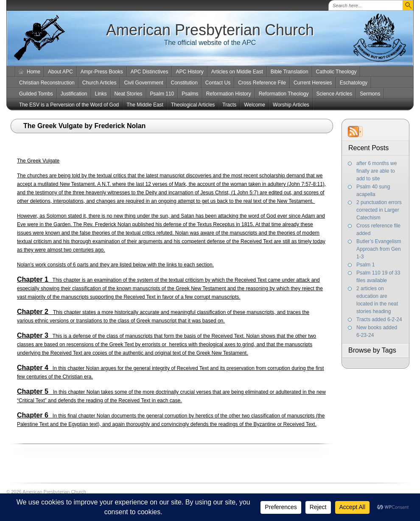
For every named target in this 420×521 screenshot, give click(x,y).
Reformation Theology (284, 94)
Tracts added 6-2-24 (379, 319)
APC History (189, 72)
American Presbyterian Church (210, 30)
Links (101, 94)
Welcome (255, 105)
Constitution (184, 83)
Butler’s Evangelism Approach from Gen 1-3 (379, 249)
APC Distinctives (150, 72)
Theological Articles (193, 105)
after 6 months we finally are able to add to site (377, 171)
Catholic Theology (336, 72)
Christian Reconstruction (47, 83)
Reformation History (229, 94)
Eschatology (354, 83)
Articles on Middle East (237, 72)
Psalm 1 (365, 265)
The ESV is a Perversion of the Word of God (69, 105)
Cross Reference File (262, 83)
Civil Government (143, 83)
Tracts (229, 105)
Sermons (370, 94)
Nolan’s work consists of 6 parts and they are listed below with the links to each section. (115, 265)
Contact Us (218, 83)
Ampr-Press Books (102, 72)
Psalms (190, 94)
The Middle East (145, 105)
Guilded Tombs (36, 94)
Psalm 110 (162, 94)
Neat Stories (129, 94)
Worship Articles (291, 105)
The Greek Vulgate (38, 161)
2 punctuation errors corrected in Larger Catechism (379, 210)
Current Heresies (313, 83)
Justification (74, 94)
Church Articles (99, 83)
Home (34, 72)
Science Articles (335, 94)
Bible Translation (290, 72)
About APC (60, 72)
